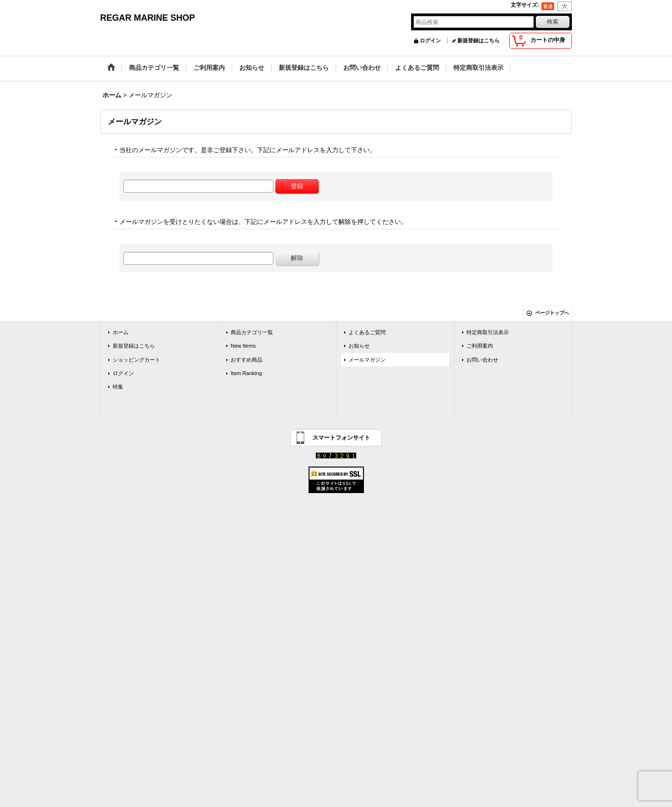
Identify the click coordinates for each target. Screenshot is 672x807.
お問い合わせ (482, 360)
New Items (243, 346)
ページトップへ (552, 313)
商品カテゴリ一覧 (252, 332)
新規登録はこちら (478, 40)
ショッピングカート (136, 360)
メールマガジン (367, 360)
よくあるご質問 (367, 332)
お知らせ (359, 346)
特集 (118, 387)
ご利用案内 (480, 346)
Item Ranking (246, 373)
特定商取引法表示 (488, 332)
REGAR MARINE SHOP (148, 18)
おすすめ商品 (246, 360)
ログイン (430, 40)
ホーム (121, 332)
